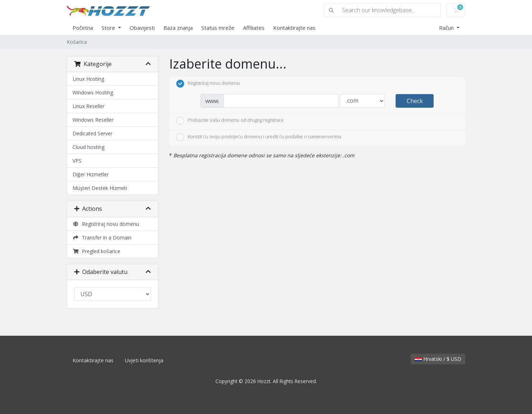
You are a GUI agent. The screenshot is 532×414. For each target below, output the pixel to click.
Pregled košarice (96, 251)
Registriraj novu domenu (106, 224)
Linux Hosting (88, 79)
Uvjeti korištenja (144, 360)
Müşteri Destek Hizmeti (100, 188)
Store (109, 28)
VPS (77, 161)
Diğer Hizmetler (91, 174)
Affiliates (254, 28)
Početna (83, 28)
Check (415, 101)
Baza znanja (178, 28)
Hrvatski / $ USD (438, 359)
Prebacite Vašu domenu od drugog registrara (230, 121)
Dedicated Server (92, 133)
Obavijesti (142, 28)
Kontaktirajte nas (294, 28)
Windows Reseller (93, 120)
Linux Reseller (88, 106)
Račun (447, 28)
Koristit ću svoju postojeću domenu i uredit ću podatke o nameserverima (259, 137)
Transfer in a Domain (102, 238)
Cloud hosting (88, 147)
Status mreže (218, 28)
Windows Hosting (93, 92)
